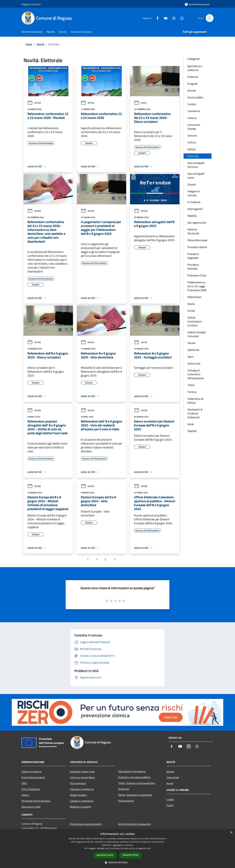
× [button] (231, 833)
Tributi (191, 385)
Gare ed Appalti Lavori (196, 176)
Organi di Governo (32, 771)
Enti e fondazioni (31, 789)
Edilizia (191, 149)
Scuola (191, 311)
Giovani (192, 184)
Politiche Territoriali (193, 231)
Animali (192, 91)
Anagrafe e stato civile (82, 771)
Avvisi (140, 103)
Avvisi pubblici (195, 97)
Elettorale (193, 156)
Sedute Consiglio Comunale (197, 334)
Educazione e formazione (132, 771)
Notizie (34, 103)
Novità (40, 44)
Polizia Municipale (197, 240)
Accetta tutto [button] (105, 855)
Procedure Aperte (197, 247)
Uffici (24, 783)
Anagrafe (193, 84)
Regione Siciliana (31, 4)
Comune (192, 118)
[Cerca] (210, 18)
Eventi (170, 805)
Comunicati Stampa (194, 127)
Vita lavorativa (78, 783)
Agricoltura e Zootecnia (195, 68)
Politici (25, 795)
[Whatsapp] (180, 18)
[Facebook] (156, 18)
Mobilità (192, 216)
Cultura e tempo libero (82, 777)
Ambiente (193, 77)
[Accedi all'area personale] (197, 4)
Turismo (192, 392)
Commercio (194, 111)
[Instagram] (172, 18)
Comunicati (173, 777)
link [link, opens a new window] (149, 848)
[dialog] (117, 849)
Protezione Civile (197, 275)
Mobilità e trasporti (80, 807)
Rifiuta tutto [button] (131, 855)
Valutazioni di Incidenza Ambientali (195, 413)
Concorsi (192, 136)
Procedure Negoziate (193, 256)
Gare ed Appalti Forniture (196, 165)
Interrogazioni (195, 209)
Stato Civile (194, 363)
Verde (191, 424)
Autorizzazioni (126, 801)
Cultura (192, 142)
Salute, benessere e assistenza (135, 795)
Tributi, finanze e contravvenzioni (137, 783)
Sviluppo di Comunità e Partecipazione (196, 374)
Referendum (194, 297)
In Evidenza (194, 202)
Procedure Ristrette (193, 267)
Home (29, 44)
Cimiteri (192, 104)
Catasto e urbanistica (82, 801)
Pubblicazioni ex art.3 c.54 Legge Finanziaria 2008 (197, 286)
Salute (191, 304)
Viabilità (192, 431)
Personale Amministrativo (36, 801)
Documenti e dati (31, 807)
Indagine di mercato (194, 193)
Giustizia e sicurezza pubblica (134, 777)
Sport (191, 357)
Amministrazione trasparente (134, 824)
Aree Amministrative (33, 777)
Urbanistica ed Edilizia (195, 401)
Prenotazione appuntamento (86, 824)
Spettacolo (193, 350)
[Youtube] (164, 18)
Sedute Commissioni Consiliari (195, 321)
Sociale (191, 343)
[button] (117, 862)
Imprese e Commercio (82, 789)
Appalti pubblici (78, 795)
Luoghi (170, 799)
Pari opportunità (197, 223)
